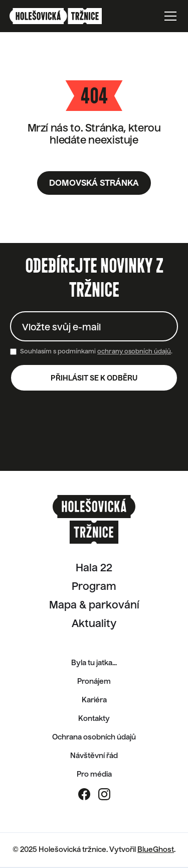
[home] (67, 16)
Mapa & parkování (94, 606)
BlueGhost (156, 850)
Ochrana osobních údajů (94, 737)
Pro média (94, 775)
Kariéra (94, 700)
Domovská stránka (94, 184)
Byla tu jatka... (94, 663)
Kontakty (94, 719)
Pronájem (94, 682)
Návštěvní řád (94, 756)
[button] (168, 16)
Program (94, 587)
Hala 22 (94, 569)
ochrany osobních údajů (134, 352)
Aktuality (94, 625)
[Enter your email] (94, 326)
